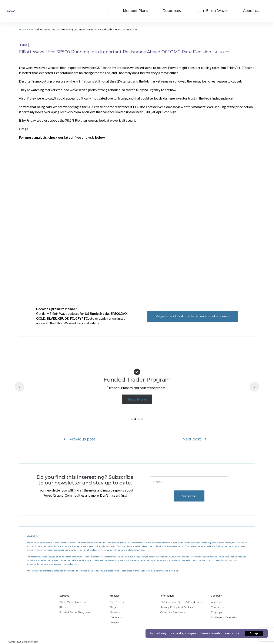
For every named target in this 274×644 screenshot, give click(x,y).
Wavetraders (11, 11)
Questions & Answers (173, 612)
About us (251, 11)
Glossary (115, 612)
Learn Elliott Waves (212, 11)
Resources (172, 11)
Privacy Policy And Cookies (177, 607)
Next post (194, 439)
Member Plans (135, 11)
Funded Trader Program (75, 612)
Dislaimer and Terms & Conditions (181, 602)
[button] (132, 419)
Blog (32, 29)
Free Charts (117, 602)
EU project (217, 612)
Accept (254, 633)
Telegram (116, 622)
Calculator (116, 617)
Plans (63, 607)
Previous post (80, 439)
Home (23, 29)
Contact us (218, 607)
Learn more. (232, 633)
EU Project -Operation (225, 617)
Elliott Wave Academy (73, 602)
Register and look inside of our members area (192, 316)
